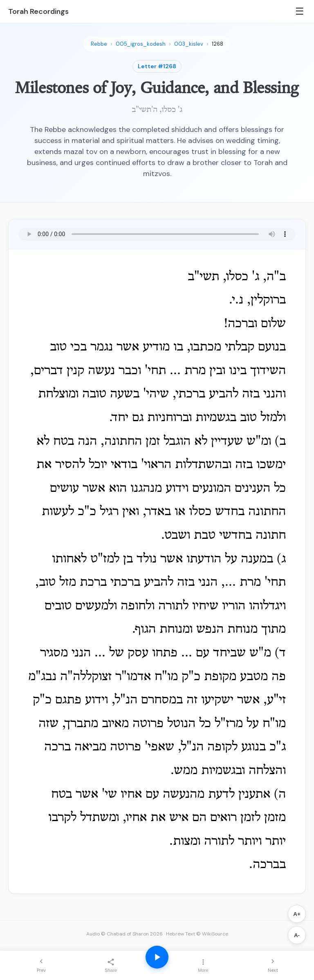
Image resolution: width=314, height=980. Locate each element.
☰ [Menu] (300, 11)
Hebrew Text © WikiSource (197, 934)
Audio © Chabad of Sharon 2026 (124, 934)
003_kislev (189, 44)
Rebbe (99, 44)
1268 (218, 44)
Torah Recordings (38, 11)
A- (297, 935)
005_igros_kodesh (141, 44)
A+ (297, 914)
